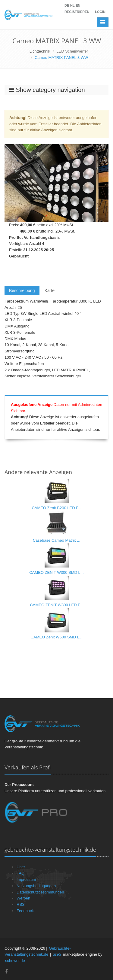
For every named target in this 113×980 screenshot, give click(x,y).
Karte (50, 291)
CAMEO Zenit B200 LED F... (56, 508)
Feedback (25, 911)
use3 (57, 954)
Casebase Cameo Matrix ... (57, 540)
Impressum (26, 880)
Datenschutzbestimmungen (40, 892)
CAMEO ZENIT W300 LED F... (56, 605)
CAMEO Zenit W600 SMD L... (57, 637)
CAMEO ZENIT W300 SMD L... (56, 572)
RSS (21, 904)
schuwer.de (15, 961)
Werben (23, 898)
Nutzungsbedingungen (36, 886)
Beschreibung (22, 291)
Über (21, 867)
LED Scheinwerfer (72, 51)
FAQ (20, 873)
